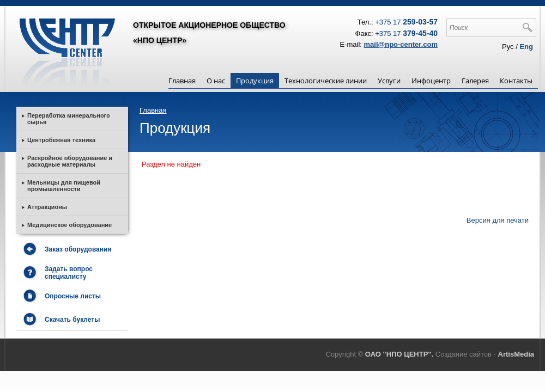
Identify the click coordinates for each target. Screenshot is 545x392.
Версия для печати (498, 220)
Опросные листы (73, 296)
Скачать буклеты (72, 320)
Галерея (475, 81)
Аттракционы (47, 207)
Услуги (389, 81)
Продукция (255, 81)
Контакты (516, 81)
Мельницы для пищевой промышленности (64, 186)
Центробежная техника (61, 140)
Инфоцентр (431, 81)
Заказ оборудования (78, 249)
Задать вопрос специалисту (69, 273)
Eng (526, 47)
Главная (182, 81)
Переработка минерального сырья (69, 119)
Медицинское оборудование (69, 225)
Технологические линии (326, 81)
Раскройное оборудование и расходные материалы (70, 161)
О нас (216, 81)
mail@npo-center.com (401, 44)
